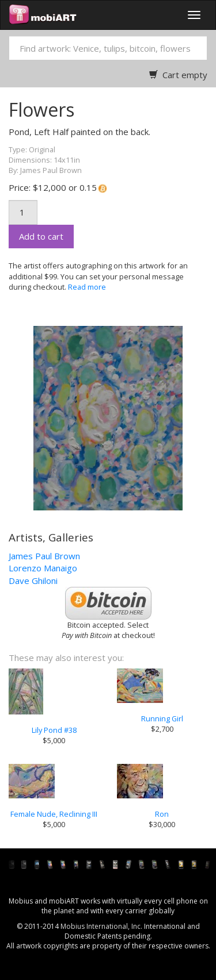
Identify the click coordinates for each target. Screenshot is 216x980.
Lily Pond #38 (54, 730)
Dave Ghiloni (33, 581)
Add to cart (41, 236)
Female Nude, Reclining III (54, 814)
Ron (162, 814)
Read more (87, 287)
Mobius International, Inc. (101, 926)
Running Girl (162, 718)
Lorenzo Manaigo (43, 568)
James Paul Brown (44, 556)
